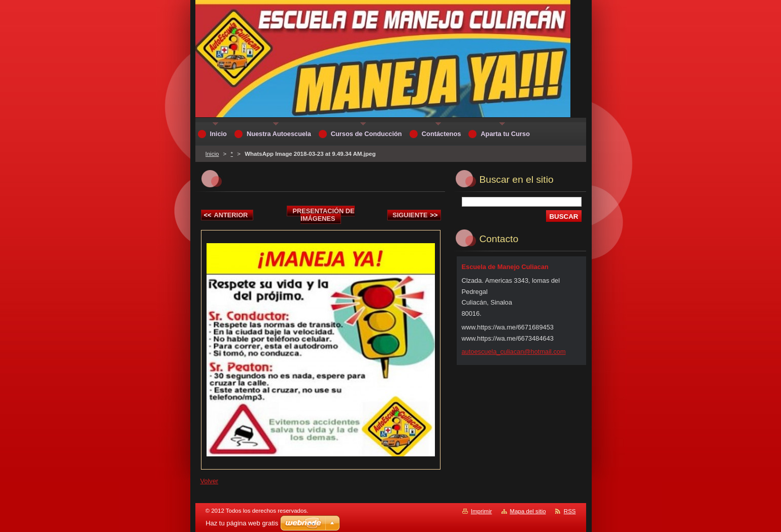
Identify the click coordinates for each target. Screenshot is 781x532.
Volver (210, 481)
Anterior (226, 215)
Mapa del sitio (528, 511)
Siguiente (415, 215)
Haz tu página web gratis (242, 523)
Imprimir (482, 511)
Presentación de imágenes (323, 215)
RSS (570, 511)
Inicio (212, 154)
